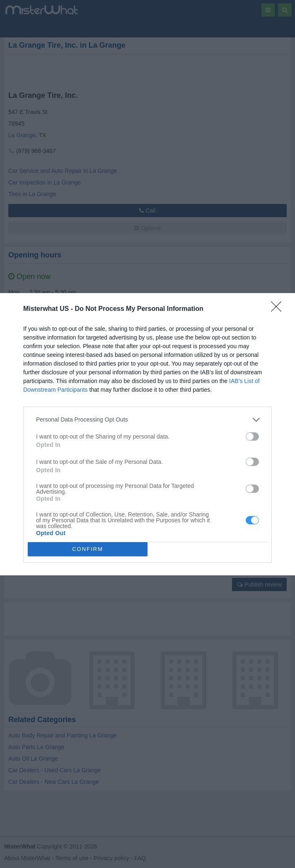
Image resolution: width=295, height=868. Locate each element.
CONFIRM (88, 549)
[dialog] (147, 434)
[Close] (279, 309)
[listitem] (147, 420)
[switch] (252, 436)
